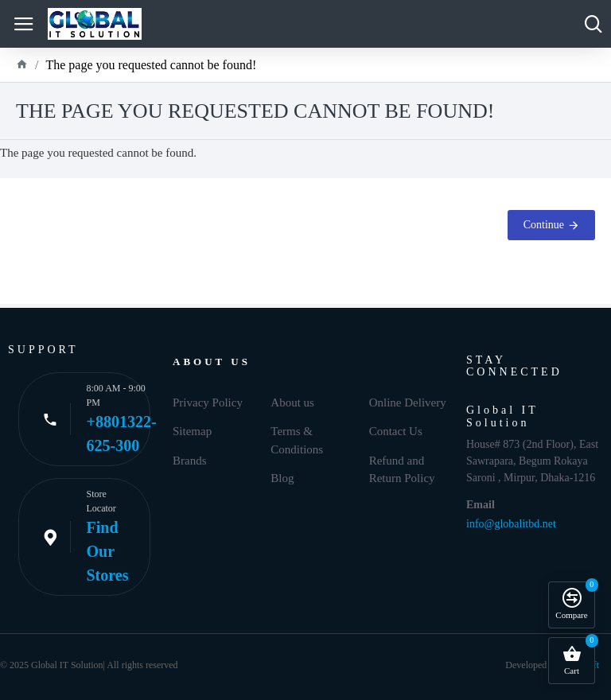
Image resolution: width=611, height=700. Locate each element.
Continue (544, 225)
